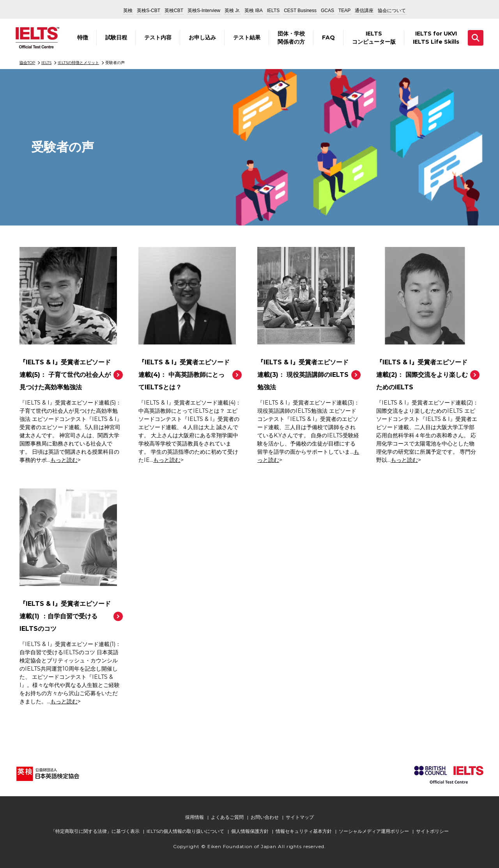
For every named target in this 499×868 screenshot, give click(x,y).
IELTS (273, 11)
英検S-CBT (149, 11)
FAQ (328, 37)
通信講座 (364, 11)
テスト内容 (158, 37)
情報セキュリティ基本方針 (304, 831)
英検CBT (174, 11)
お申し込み (202, 37)
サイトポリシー (432, 831)
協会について (392, 11)
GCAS (327, 11)
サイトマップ (300, 817)
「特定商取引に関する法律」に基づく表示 (95, 831)
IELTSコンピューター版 (374, 38)
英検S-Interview (204, 11)
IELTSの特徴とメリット (78, 63)
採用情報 (195, 817)
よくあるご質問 (227, 817)
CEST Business (300, 11)
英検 (128, 11)
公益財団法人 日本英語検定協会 (88, 9)
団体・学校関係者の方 (291, 38)
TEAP (344, 11)
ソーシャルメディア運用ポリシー (374, 831)
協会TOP (27, 63)
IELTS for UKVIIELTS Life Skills (436, 38)
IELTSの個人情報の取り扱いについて (185, 831)
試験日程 (116, 37)
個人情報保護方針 (250, 831)
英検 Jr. (232, 11)
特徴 (83, 37)
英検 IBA (254, 11)
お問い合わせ (265, 817)
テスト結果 (247, 37)
